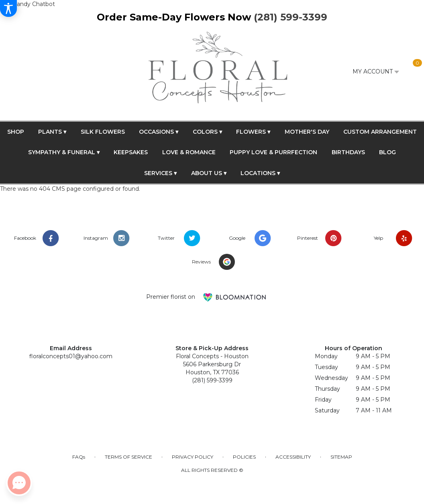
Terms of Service (128, 457)
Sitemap (341, 457)
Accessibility (293, 457)
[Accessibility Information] (8, 8)
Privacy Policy (193, 457)
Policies (244, 457)
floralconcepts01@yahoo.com (71, 356)
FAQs (79, 457)
